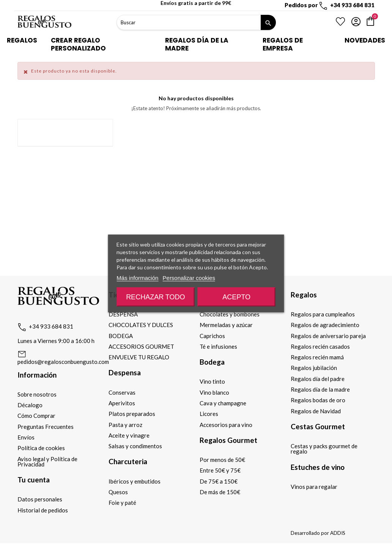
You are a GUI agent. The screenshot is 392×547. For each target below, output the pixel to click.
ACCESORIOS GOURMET (141, 346)
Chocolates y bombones (230, 314)
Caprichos (212, 336)
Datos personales (40, 499)
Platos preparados (132, 414)
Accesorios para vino (226, 425)
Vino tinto (212, 381)
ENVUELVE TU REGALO (139, 357)
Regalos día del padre (318, 379)
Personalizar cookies (189, 278)
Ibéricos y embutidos (135, 481)
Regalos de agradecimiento (325, 325)
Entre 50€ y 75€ (220, 470)
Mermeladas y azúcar (226, 325)
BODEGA (121, 336)
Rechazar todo (155, 297)
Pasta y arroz (125, 425)
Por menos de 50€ (222, 460)
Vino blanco (214, 392)
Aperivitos (122, 403)
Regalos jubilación (314, 368)
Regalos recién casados (320, 346)
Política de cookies (41, 448)
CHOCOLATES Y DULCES (141, 325)
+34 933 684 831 (51, 326)
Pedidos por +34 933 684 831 (330, 5)
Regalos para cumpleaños (323, 314)
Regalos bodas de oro (318, 400)
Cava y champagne (223, 403)
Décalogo (30, 405)
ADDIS (338, 533)
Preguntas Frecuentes (46, 427)
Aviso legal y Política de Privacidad (47, 462)
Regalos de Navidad (316, 411)
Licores (209, 414)
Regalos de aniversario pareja (328, 336)
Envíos (26, 437)
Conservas (122, 392)
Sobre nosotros (37, 394)
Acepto (236, 297)
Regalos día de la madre (320, 389)
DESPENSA (123, 314)
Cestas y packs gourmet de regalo (324, 449)
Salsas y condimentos (135, 446)
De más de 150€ (220, 492)
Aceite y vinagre (129, 435)
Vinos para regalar (314, 487)
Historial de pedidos (43, 510)
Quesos (118, 492)
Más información (137, 278)
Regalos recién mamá (317, 357)
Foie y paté (122, 503)
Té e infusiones (218, 346)
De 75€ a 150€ (219, 481)
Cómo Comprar (36, 416)
